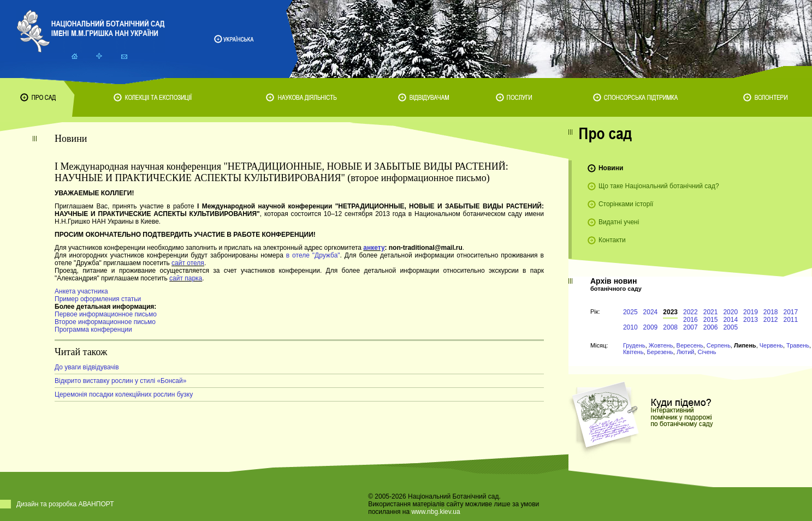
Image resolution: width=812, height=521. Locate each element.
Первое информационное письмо (106, 314)
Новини (611, 168)
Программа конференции (93, 330)
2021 (711, 312)
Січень (707, 352)
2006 (711, 327)
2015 (711, 320)
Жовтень (661, 345)
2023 (670, 312)
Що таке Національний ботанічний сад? (659, 186)
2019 (751, 312)
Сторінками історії (626, 204)
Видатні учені (619, 222)
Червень (771, 345)
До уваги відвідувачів (87, 367)
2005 (730, 327)
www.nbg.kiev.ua (435, 512)
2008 (670, 327)
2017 (791, 312)
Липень (745, 345)
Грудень (634, 345)
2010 (630, 327)
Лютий (686, 352)
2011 (791, 320)
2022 (691, 312)
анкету (374, 248)
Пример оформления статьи (98, 299)
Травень (798, 345)
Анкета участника (81, 291)
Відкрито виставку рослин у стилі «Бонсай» (120, 381)
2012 (771, 320)
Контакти (612, 240)
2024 (651, 312)
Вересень (690, 345)
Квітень (633, 352)
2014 (730, 320)
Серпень (719, 345)
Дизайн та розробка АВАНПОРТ (65, 504)
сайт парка (186, 278)
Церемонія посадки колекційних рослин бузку (124, 394)
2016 (691, 320)
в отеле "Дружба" (313, 255)
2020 (730, 312)
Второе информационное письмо (105, 322)
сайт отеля (188, 263)
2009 (651, 327)
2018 (771, 312)
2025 (630, 312)
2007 (691, 327)
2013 (751, 320)
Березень (660, 352)
